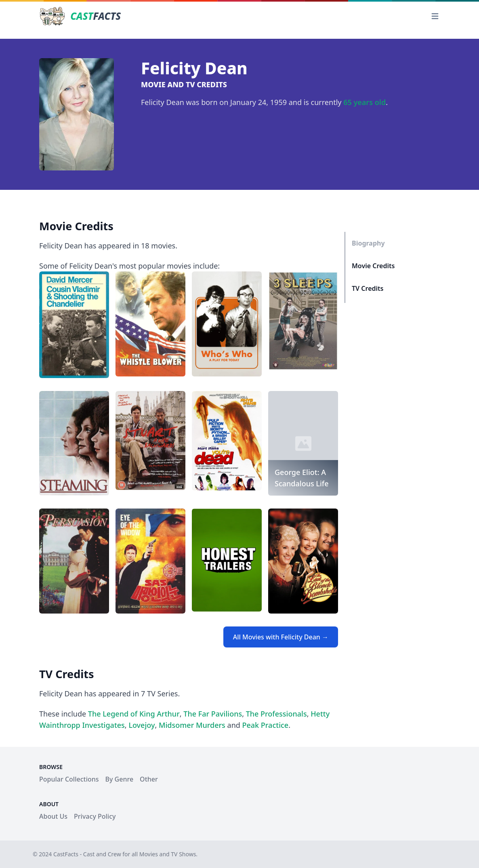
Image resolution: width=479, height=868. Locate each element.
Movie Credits (373, 266)
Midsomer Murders (192, 725)
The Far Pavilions (213, 714)
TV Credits (368, 288)
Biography (368, 243)
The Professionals (276, 714)
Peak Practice (266, 725)
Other (149, 779)
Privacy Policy (95, 816)
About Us (53, 816)
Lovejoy (142, 725)
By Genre (120, 779)
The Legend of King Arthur (134, 714)
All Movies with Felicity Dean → (281, 637)
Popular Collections (69, 779)
